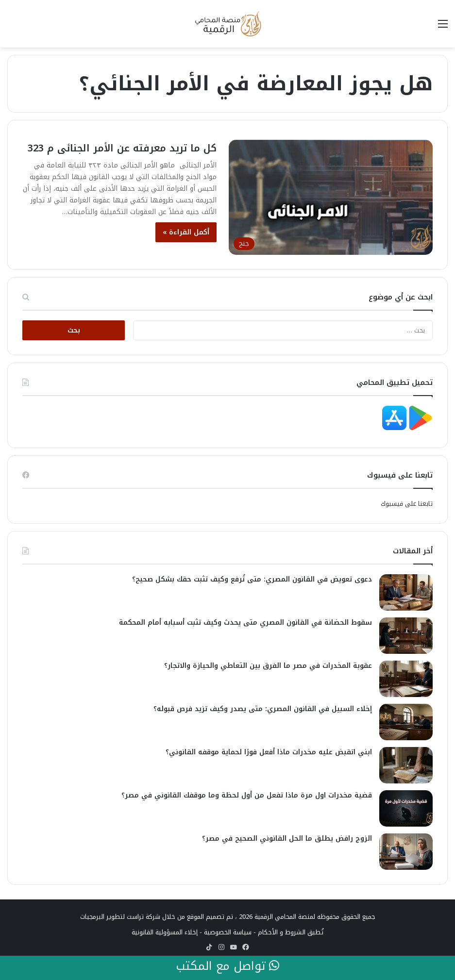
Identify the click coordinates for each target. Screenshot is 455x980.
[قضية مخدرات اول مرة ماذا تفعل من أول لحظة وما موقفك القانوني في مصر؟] (406, 808)
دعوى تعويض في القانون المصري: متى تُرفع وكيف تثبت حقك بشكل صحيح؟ (252, 579)
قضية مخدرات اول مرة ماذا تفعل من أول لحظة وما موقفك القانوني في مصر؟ (247, 795)
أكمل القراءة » (186, 232)
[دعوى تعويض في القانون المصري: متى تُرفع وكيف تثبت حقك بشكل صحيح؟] (406, 592)
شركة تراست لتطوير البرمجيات (120, 917)
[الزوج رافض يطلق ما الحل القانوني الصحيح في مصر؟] (406, 852)
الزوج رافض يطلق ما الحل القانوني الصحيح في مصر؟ (287, 839)
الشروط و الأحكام (282, 932)
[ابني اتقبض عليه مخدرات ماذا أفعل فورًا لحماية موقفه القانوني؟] (406, 765)
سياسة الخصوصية (228, 932)
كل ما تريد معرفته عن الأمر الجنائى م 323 (122, 148)
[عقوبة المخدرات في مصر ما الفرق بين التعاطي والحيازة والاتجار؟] (406, 679)
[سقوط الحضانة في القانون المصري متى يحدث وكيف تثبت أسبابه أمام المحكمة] (406, 636)
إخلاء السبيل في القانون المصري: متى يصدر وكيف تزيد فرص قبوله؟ (263, 709)
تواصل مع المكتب (227, 966)
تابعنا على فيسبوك (407, 504)
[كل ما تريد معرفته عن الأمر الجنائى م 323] (331, 197)
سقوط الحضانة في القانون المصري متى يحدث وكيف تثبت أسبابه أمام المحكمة (245, 623)
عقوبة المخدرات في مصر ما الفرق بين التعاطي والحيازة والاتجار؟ (268, 666)
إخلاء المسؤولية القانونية (165, 932)
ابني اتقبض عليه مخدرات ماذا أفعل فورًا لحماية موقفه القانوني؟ (269, 752)
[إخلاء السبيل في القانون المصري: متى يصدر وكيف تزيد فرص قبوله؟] (406, 722)
